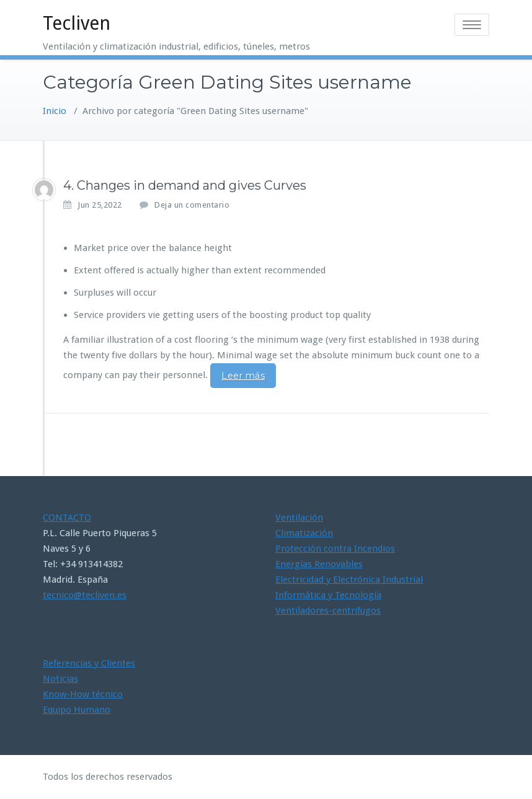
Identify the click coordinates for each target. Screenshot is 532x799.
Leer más (243, 376)
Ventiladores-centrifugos (328, 611)
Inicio (55, 111)
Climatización (304, 533)
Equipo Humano (77, 710)
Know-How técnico (83, 694)
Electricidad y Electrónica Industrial (349, 580)
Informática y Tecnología (328, 595)
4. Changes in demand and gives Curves (185, 185)
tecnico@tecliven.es (85, 595)
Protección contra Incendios (335, 549)
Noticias (60, 679)
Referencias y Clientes (89, 663)
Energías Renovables (319, 564)
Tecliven (77, 23)
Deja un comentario (192, 205)
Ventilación (299, 518)
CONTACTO (67, 518)
